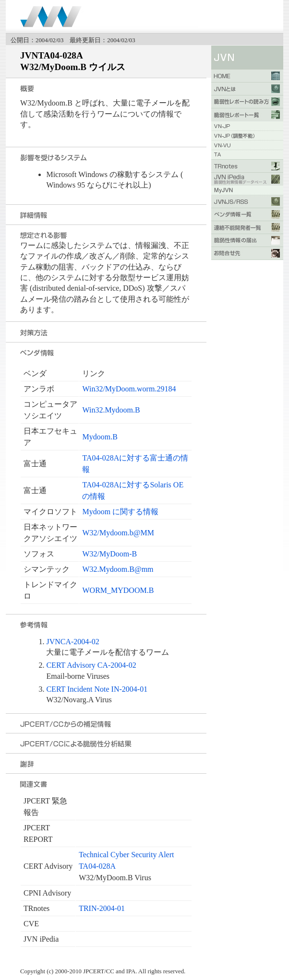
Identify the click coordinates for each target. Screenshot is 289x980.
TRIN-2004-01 (102, 908)
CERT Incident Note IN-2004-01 (97, 689)
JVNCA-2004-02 (72, 642)
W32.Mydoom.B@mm (118, 569)
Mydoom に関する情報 (120, 512)
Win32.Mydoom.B (111, 410)
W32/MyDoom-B (109, 554)
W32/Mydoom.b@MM (118, 533)
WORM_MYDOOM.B (118, 590)
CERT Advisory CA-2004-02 (91, 665)
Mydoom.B (100, 437)
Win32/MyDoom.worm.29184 (129, 389)
